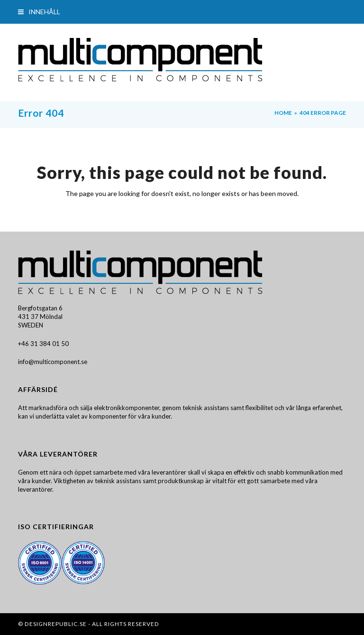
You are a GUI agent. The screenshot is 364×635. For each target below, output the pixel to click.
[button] (39, 12)
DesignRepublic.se (56, 624)
